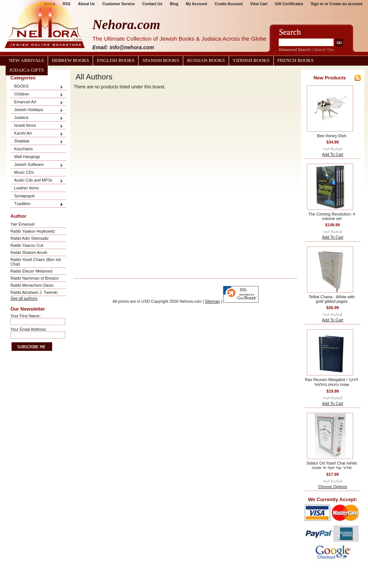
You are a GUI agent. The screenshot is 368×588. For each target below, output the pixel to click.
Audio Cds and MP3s (37, 181)
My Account (197, 4)
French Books (296, 60)
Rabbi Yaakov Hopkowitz (33, 231)
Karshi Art (37, 134)
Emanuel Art (37, 102)
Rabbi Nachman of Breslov (34, 278)
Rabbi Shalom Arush (29, 252)
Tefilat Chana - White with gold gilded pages (332, 299)
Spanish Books (161, 60)
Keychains (23, 149)
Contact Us (152, 4)
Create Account (229, 4)
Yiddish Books (251, 60)
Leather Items (27, 188)
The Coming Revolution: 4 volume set (332, 216)
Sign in (317, 4)
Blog (174, 4)
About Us (86, 4)
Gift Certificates (289, 4)
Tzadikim (37, 204)
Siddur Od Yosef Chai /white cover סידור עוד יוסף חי (332, 465)
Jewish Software (37, 165)
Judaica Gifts (27, 70)
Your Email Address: (29, 329)
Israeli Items (37, 126)
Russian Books (206, 60)
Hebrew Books (70, 60)
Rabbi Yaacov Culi (27, 245)
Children (37, 95)
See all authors (24, 298)
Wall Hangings (27, 157)
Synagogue (24, 196)
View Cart (259, 4)
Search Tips (324, 50)
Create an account (346, 4)
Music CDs (24, 172)
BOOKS (37, 87)
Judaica (37, 118)
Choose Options (333, 487)
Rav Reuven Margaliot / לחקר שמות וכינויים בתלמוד (332, 382)
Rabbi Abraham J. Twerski (34, 292)
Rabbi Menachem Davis (32, 285)
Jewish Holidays (37, 110)
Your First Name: (26, 316)
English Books (116, 60)
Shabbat (37, 142)
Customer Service (119, 4)
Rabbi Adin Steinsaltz (30, 238)
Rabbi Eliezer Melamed (31, 271)
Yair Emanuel (22, 224)
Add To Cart (332, 154)
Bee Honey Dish (332, 136)
